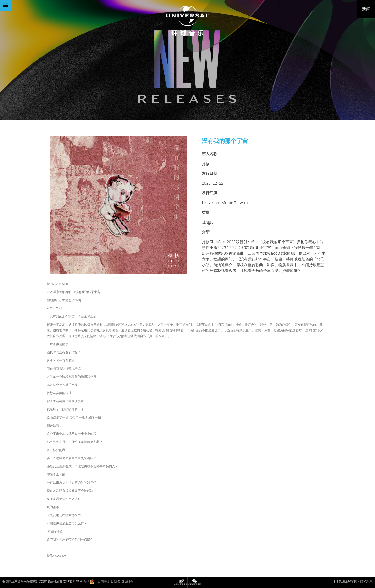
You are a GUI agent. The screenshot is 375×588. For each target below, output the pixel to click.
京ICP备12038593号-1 (76, 581)
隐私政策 (366, 581)
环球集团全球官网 (345, 581)
